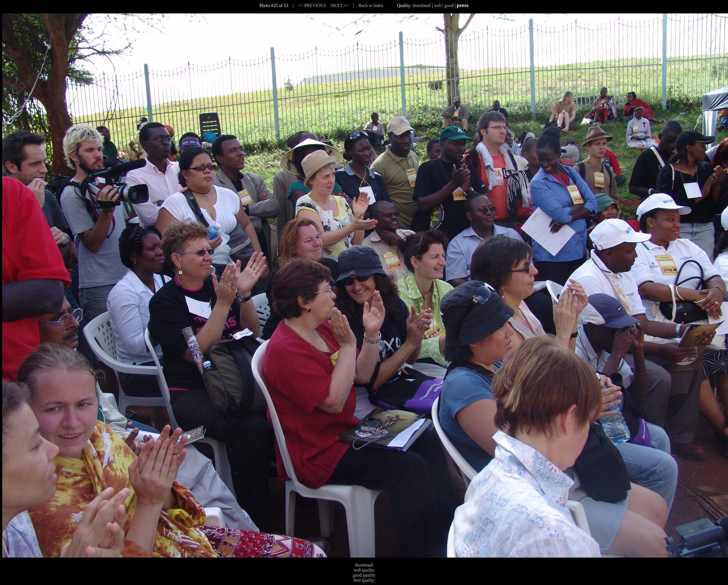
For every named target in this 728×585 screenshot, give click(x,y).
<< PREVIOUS (312, 5)
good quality (364, 575)
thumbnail (422, 5)
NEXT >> (340, 5)
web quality (364, 570)
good (449, 5)
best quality (364, 580)
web (438, 5)
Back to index (371, 5)
